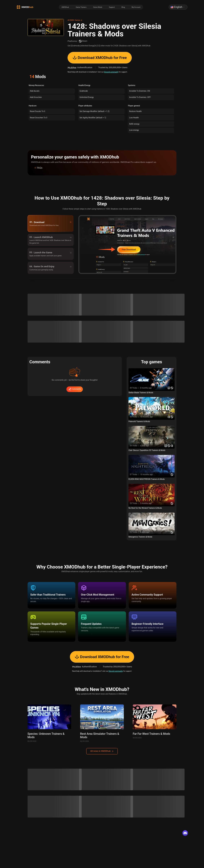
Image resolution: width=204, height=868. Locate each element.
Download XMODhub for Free (100, 58)
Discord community (111, 72)
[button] (102, 168)
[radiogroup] (101, 7)
